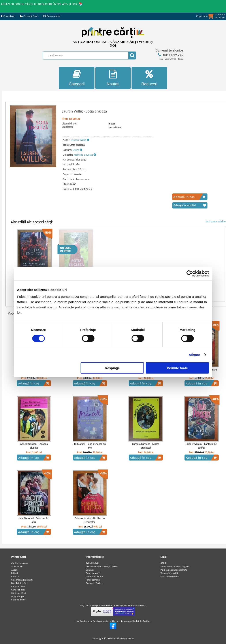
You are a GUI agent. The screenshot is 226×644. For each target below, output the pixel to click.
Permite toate (177, 368)
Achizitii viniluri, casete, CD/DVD (102, 567)
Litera (77, 150)
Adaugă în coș (189, 197)
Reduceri (149, 78)
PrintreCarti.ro (127, 639)
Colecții (15, 576)
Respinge (112, 368)
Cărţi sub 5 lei (18, 586)
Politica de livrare (94, 576)
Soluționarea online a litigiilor (175, 567)
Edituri (14, 573)
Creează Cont (29, 16)
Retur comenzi (93, 580)
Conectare (8, 16)
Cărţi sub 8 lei (18, 590)
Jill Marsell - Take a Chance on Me (90, 446)
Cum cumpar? (93, 573)
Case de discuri (19, 600)
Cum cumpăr (52, 16)
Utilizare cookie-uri (170, 576)
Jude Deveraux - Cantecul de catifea (202, 446)
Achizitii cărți (92, 563)
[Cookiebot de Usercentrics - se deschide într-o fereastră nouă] (190, 273)
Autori (14, 570)
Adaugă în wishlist (190, 205)
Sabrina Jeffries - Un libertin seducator (90, 520)
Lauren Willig (80, 140)
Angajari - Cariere (94, 583)
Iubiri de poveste (85, 155)
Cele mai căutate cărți (22, 580)
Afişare (194, 354)
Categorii (77, 78)
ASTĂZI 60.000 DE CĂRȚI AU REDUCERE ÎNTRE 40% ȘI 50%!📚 (42, 4)
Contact (90, 570)
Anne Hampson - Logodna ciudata (34, 446)
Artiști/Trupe (17, 596)
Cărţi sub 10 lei (19, 593)
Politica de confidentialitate (174, 570)
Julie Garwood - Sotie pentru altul (34, 520)
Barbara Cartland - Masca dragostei (146, 446)
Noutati (113, 78)
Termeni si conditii (169, 573)
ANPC (163, 563)
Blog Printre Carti (20, 583)
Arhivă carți (17, 567)
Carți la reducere (19, 563)
